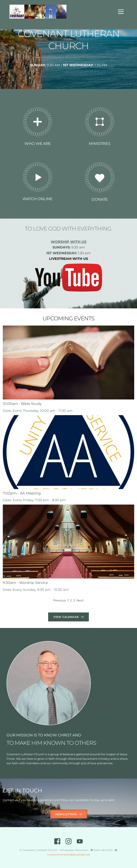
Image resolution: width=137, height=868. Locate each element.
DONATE (100, 199)
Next (80, 600)
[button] (121, 12)
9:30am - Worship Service (25, 583)
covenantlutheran (58, 855)
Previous (60, 600)
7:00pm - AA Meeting (22, 493)
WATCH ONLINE (38, 199)
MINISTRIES (100, 144)
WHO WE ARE (38, 144)
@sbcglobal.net (80, 855)
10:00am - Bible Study (22, 404)
